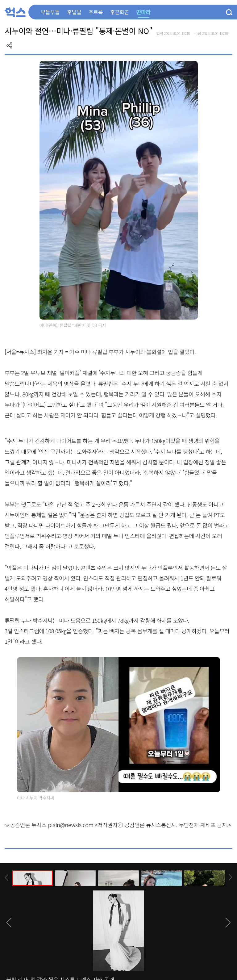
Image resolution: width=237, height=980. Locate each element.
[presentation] (6, 878)
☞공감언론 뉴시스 (26, 825)
